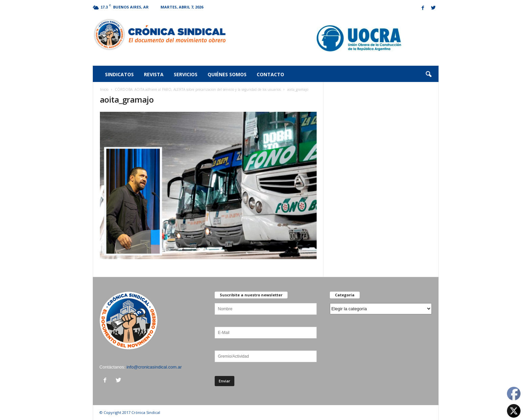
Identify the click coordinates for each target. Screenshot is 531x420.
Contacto (270, 74)
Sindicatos (119, 74)
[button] (428, 75)
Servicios (186, 74)
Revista (154, 74)
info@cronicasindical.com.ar (154, 367)
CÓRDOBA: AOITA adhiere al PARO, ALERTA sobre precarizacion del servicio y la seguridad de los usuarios (198, 89)
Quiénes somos (227, 74)
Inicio (104, 89)
